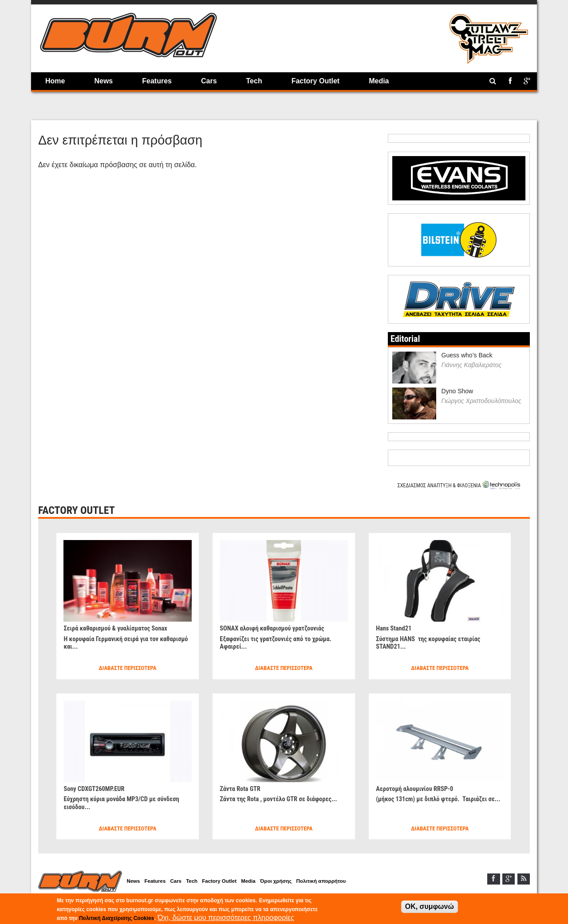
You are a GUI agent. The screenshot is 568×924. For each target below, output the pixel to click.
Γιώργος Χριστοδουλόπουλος (481, 401)
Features (157, 81)
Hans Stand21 (396, 628)
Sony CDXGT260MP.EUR (97, 789)
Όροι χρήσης (300, 882)
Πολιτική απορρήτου (350, 882)
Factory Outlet (316, 81)
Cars (209, 81)
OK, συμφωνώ (430, 906)
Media (379, 81)
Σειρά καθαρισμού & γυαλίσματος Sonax (121, 628)
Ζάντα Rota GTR (242, 789)
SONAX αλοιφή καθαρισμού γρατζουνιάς (278, 628)
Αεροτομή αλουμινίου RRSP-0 (419, 789)
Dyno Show (458, 391)
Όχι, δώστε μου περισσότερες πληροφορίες (226, 918)
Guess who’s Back (467, 355)
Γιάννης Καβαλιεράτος (472, 365)
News (103, 81)
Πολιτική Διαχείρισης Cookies (116, 918)
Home (55, 81)
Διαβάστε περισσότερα (128, 668)
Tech (254, 81)
